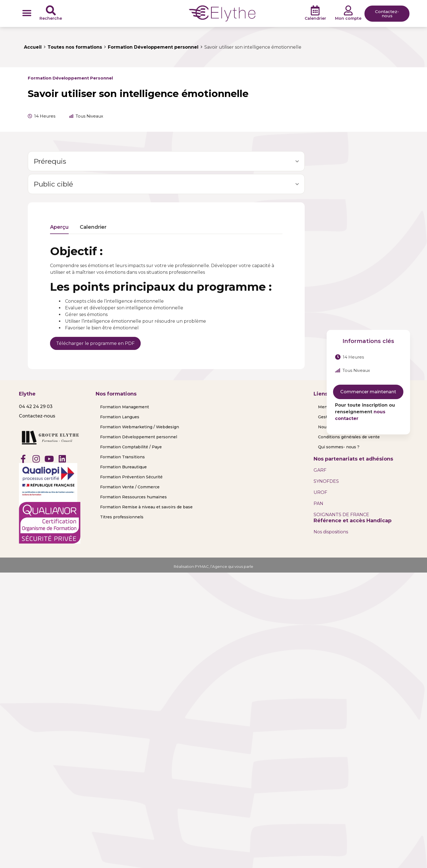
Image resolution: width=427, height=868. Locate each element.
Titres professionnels (122, 517)
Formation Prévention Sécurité (131, 477)
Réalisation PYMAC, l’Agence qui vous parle (214, 566)
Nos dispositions (331, 532)
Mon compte (348, 18)
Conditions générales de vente (349, 437)
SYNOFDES (326, 481)
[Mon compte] (348, 11)
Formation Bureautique (123, 467)
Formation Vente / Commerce (130, 487)
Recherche (51, 18)
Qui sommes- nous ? (339, 447)
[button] (27, 13)
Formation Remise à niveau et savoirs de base (146, 507)
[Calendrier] (315, 11)
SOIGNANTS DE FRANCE (341, 515)
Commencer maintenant (368, 392)
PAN (318, 503)
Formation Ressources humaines (133, 497)
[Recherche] (51, 11)
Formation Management (125, 407)
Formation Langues (120, 417)
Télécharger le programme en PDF (95, 343)
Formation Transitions (122, 457)
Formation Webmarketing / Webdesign (140, 427)
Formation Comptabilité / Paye (131, 447)
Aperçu (59, 227)
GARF (320, 470)
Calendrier (315, 18)
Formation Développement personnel (70, 78)
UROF (320, 492)
